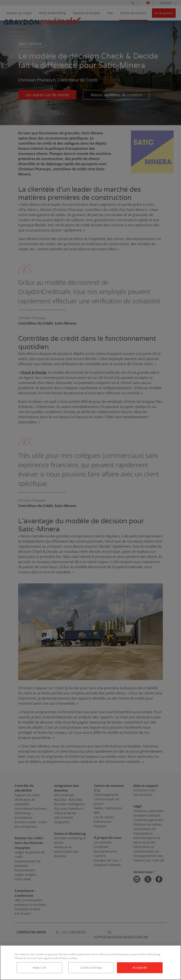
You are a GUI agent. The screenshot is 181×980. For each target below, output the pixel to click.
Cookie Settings (91, 967)
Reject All (39, 967)
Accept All (140, 967)
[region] (90, 963)
